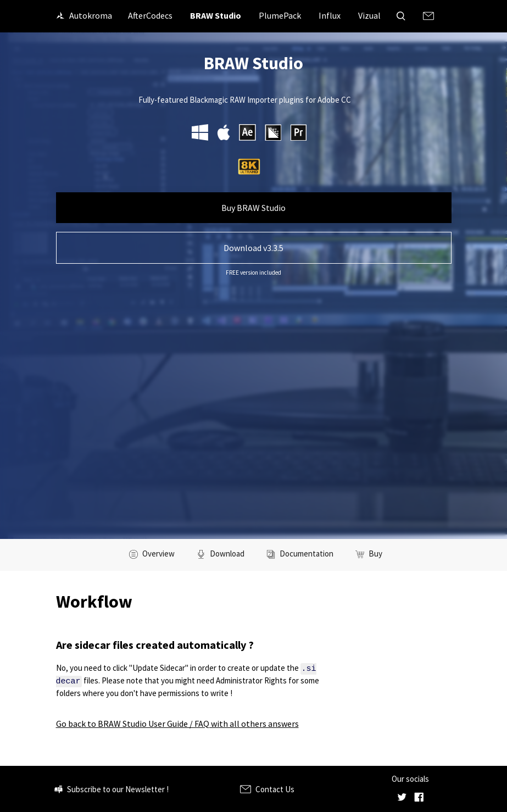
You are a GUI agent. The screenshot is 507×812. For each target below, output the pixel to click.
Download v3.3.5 (254, 248)
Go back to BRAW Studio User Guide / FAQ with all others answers (177, 723)
